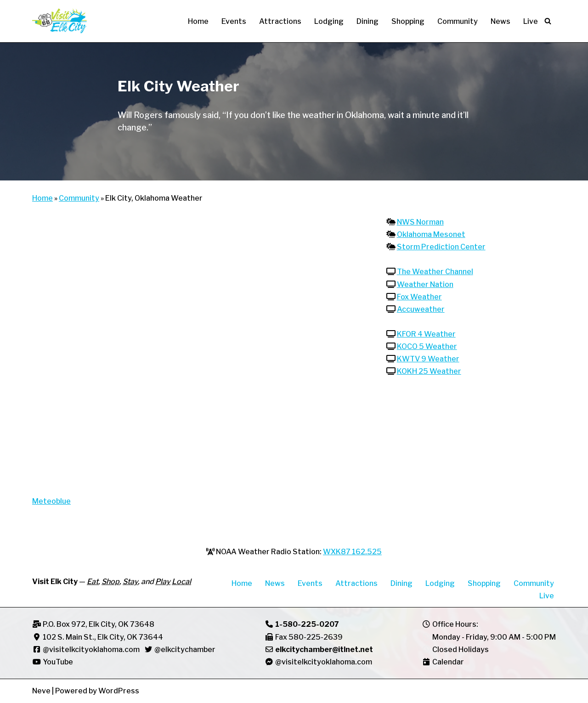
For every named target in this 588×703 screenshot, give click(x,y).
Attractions (280, 21)
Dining (367, 21)
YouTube (53, 662)
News (500, 21)
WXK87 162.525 (352, 552)
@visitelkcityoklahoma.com (91, 650)
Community (458, 21)
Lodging (329, 21)
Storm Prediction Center (441, 247)
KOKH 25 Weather (429, 372)
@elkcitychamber (185, 650)
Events (234, 21)
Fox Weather (419, 297)
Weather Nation (425, 284)
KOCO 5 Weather (427, 347)
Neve (41, 691)
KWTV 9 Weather (428, 359)
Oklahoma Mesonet (431, 234)
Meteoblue (51, 501)
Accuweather (421, 309)
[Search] (548, 21)
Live (531, 21)
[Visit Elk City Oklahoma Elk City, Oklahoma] (60, 21)
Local (181, 582)
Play (163, 582)
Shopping (408, 21)
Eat (93, 582)
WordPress (119, 691)
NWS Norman (420, 222)
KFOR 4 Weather (426, 335)
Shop (110, 582)
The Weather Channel (435, 272)
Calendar (448, 662)
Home (198, 21)
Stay (130, 582)
